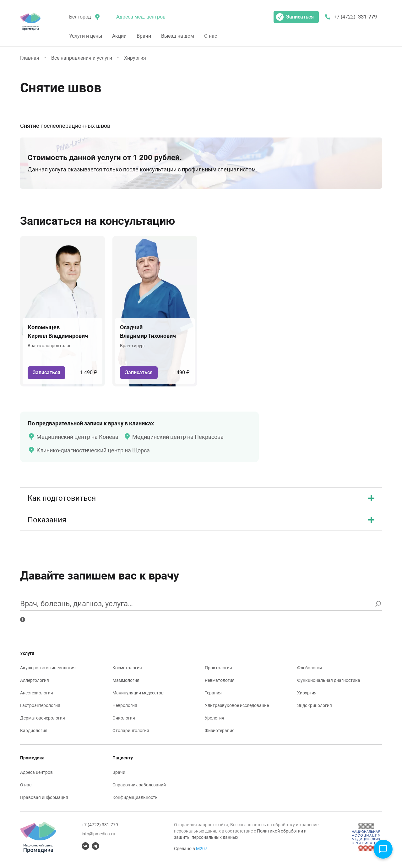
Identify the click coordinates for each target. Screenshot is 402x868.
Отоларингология (131, 731)
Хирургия (135, 58)
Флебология (310, 668)
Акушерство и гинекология (48, 668)
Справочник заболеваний (139, 785)
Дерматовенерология (43, 718)
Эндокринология (315, 705)
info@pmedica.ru (98, 834)
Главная (30, 58)
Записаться (295, 17)
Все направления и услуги (82, 58)
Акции (119, 36)
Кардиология (34, 731)
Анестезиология (37, 693)
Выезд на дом (178, 36)
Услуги (27, 653)
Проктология (218, 668)
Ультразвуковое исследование (237, 705)
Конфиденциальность (135, 797)
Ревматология (220, 680)
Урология (215, 718)
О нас (211, 36)
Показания (201, 520)
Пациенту (123, 758)
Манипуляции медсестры (139, 693)
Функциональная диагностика (329, 680)
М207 (202, 849)
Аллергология (35, 680)
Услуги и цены (86, 36)
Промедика (32, 758)
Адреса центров (36, 772)
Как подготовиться (201, 498)
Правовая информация (44, 797)
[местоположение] (84, 17)
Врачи (144, 36)
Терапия (213, 693)
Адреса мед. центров (141, 17)
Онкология (124, 718)
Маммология (126, 680)
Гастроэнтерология (40, 705)
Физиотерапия (220, 731)
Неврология (125, 705)
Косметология (127, 668)
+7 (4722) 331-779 (100, 825)
